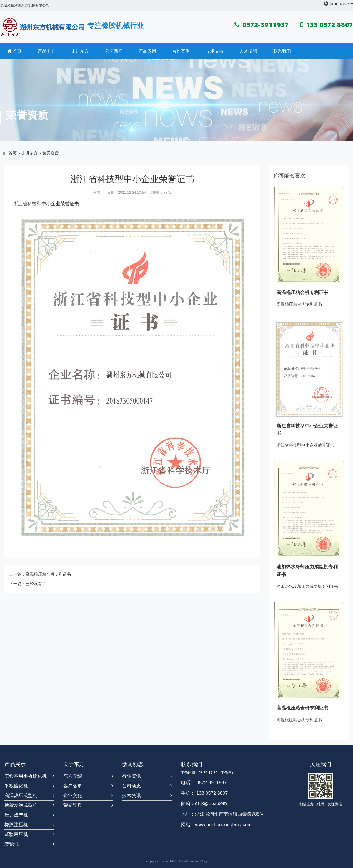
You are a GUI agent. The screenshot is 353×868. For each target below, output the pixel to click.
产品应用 (147, 51)
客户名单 (73, 786)
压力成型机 (16, 815)
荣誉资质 (51, 153)
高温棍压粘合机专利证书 (302, 292)
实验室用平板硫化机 (26, 776)
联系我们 (282, 51)
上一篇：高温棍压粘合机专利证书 (40, 574)
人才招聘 (248, 51)
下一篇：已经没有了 (28, 584)
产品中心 (46, 51)
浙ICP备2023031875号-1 (192, 861)
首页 (14, 51)
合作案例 (181, 51)
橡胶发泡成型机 (21, 805)
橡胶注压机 (16, 825)
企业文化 (73, 796)
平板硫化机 (16, 786)
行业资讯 (131, 776)
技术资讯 (131, 796)
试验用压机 (16, 834)
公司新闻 (114, 51)
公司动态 (131, 786)
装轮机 (11, 844)
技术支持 (215, 51)
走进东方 (80, 51)
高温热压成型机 (21, 796)
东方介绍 (73, 776)
